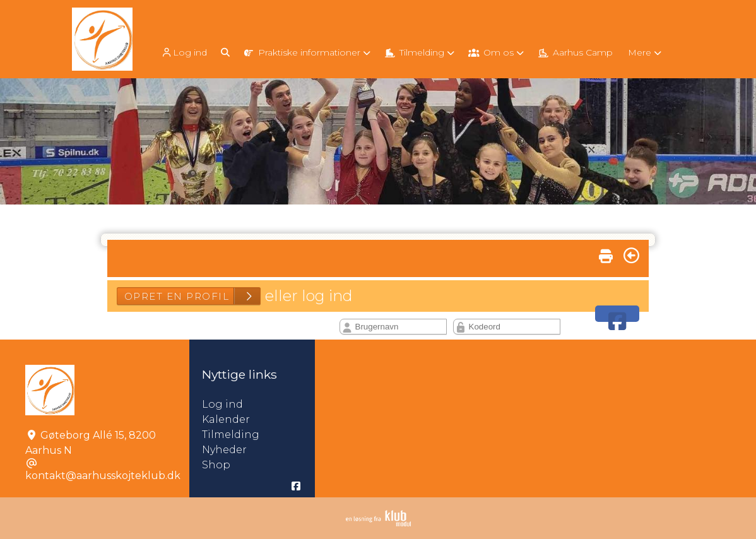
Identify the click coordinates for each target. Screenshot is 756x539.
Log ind (184, 53)
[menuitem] (185, 52)
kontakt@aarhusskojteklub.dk (103, 476)
